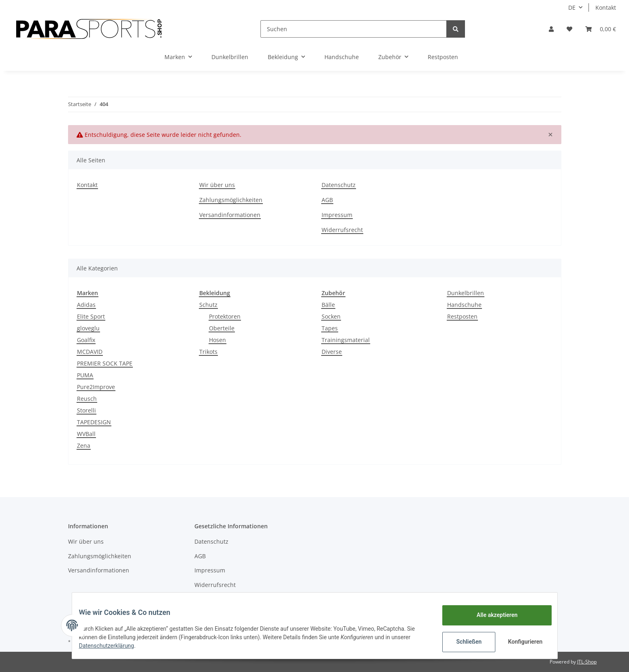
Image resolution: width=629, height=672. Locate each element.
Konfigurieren (520, 642)
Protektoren (225, 316)
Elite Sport (91, 316)
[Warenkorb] (601, 29)
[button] (551, 29)
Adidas (86, 305)
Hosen (217, 340)
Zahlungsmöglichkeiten (231, 200)
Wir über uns (217, 185)
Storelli (86, 410)
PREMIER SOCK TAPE (105, 363)
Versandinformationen (230, 215)
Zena (84, 446)
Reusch (87, 399)
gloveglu (88, 328)
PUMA (85, 375)
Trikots (208, 352)
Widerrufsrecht (342, 230)
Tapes (330, 328)
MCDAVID (90, 352)
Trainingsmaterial (346, 340)
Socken (331, 316)
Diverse (332, 352)
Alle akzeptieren (491, 615)
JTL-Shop (587, 662)
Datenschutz (339, 185)
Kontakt (606, 7)
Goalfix (86, 340)
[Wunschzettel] (569, 29)
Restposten (462, 316)
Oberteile (222, 328)
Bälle (328, 305)
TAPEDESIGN (94, 422)
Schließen (463, 642)
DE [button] (572, 7)
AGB (327, 200)
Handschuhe (464, 305)
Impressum (337, 215)
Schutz (208, 305)
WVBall (86, 434)
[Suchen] (354, 29)
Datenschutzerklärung (113, 646)
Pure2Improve (96, 387)
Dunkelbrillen (466, 293)
